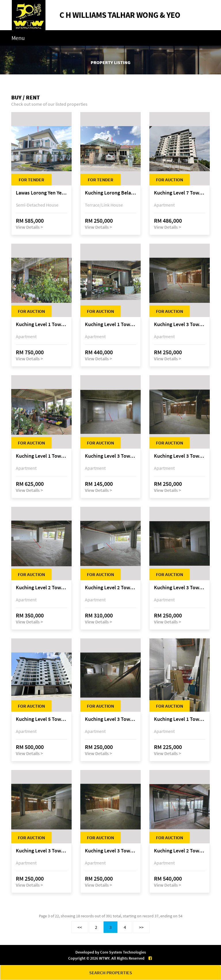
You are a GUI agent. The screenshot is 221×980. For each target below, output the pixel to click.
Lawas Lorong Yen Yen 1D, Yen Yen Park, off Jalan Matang (41, 193)
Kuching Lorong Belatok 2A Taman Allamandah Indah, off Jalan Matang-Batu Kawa (110, 193)
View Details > (29, 227)
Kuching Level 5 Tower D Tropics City (41, 719)
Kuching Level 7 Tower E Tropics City (180, 193)
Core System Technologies (123, 952)
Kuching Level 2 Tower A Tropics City (41, 588)
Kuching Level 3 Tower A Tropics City (180, 325)
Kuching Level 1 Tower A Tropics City (41, 325)
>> (141, 927)
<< (80, 927)
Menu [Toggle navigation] (18, 38)
